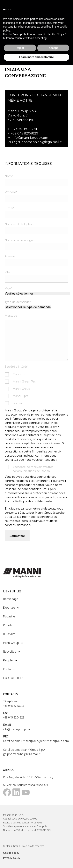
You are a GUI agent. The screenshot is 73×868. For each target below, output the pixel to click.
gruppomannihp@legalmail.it (39, 142)
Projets (8, 625)
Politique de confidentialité (33, 501)
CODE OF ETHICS (14, 678)
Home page (11, 599)
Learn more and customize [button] (36, 57)
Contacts (9, 669)
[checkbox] (36, 389)
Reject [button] (20, 48)
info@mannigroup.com (30, 138)
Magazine (9, 616)
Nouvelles (12, 651)
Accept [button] (53, 48)
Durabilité (9, 634)
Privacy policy (12, 858)
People (10, 660)
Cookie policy (11, 853)
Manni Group (13, 643)
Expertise (11, 607)
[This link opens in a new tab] (7, 793)
